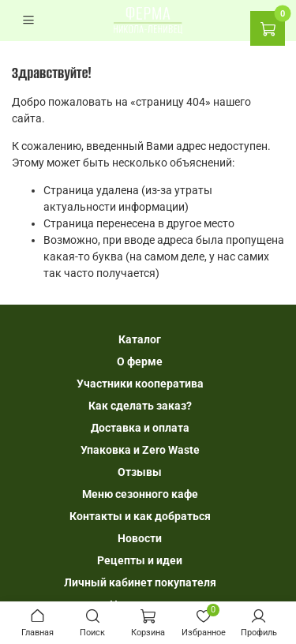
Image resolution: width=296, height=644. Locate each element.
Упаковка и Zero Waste (140, 450)
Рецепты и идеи (140, 560)
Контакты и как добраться (140, 516)
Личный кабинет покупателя (140, 582)
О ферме (140, 361)
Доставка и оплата (140, 428)
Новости (140, 538)
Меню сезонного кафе (140, 494)
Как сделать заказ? (140, 406)
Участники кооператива (140, 384)
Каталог (140, 339)
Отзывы (140, 472)
